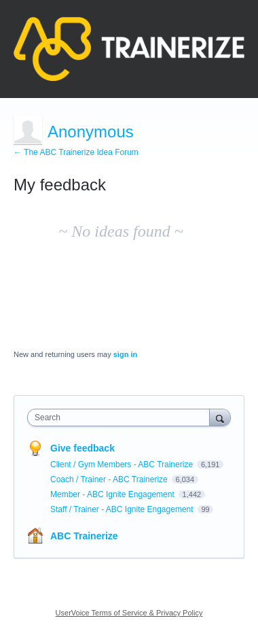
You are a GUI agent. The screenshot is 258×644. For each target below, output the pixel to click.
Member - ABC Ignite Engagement (113, 494)
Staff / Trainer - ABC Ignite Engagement (123, 509)
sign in (125, 354)
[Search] (220, 417)
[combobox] (122, 418)
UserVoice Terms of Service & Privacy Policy (129, 613)
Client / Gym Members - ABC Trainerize (123, 464)
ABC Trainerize (84, 536)
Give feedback (82, 448)
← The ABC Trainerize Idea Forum (76, 152)
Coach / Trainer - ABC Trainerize (110, 479)
